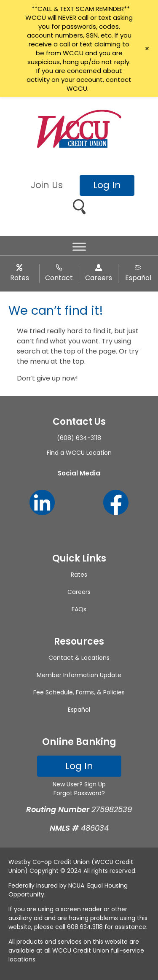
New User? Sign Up (79, 784)
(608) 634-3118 (79, 438)
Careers (99, 278)
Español (138, 278)
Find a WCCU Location (79, 453)
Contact (59, 278)
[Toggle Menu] (79, 247)
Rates (20, 278)
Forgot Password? (79, 793)
